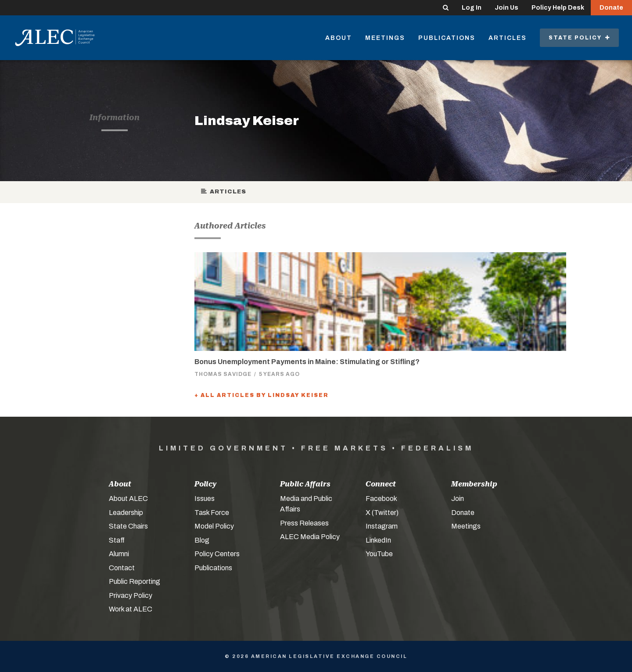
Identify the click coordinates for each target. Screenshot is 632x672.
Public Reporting (135, 581)
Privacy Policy (131, 595)
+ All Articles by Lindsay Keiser (262, 395)
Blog (202, 540)
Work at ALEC (131, 609)
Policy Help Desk (558, 8)
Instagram (382, 526)
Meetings (385, 38)
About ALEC (128, 499)
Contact (122, 568)
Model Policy (214, 526)
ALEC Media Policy (310, 537)
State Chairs (128, 526)
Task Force (212, 513)
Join (458, 499)
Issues (205, 499)
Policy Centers (217, 554)
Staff (117, 540)
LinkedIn (378, 540)
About (339, 38)
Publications (447, 38)
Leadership (126, 513)
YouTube (379, 554)
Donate (611, 8)
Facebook (381, 499)
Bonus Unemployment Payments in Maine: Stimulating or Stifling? (307, 362)
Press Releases (304, 523)
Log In (472, 8)
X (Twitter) (382, 513)
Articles (508, 38)
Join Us (506, 8)
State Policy (579, 38)
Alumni (119, 554)
